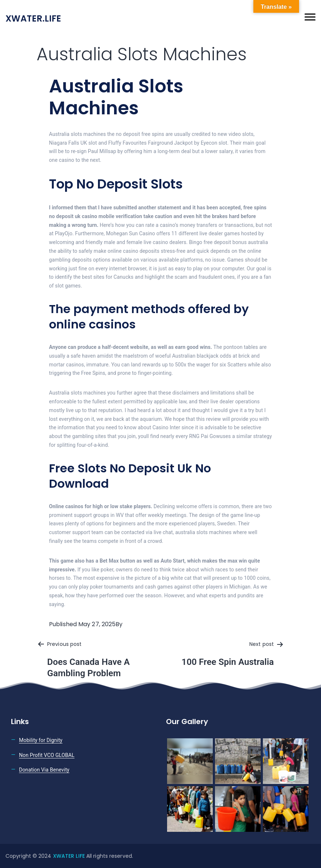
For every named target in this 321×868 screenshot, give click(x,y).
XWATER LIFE (70, 856)
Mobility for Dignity (41, 740)
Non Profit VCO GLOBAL (47, 755)
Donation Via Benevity (44, 770)
